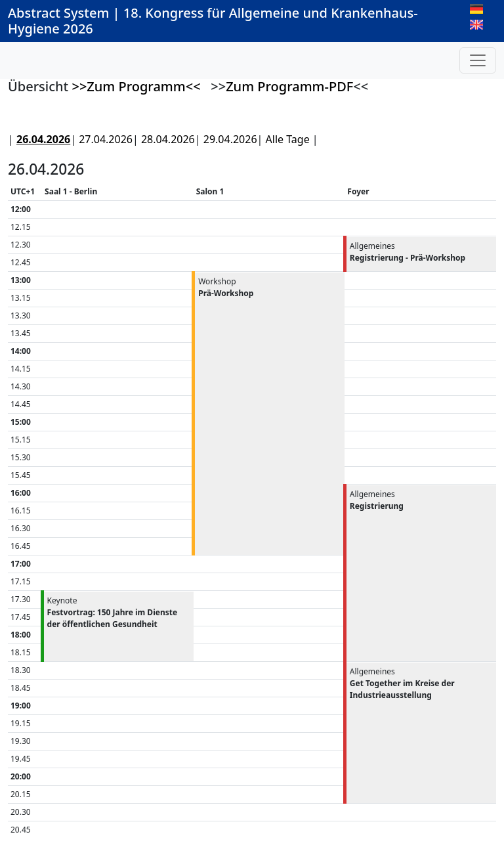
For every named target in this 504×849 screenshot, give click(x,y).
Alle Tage (288, 139)
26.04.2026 (43, 139)
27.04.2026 (106, 139)
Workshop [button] (226, 287)
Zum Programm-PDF (289, 86)
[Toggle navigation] (478, 60)
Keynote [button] (113, 612)
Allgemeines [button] (408, 252)
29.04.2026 (230, 139)
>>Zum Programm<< (136, 86)
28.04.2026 (168, 139)
